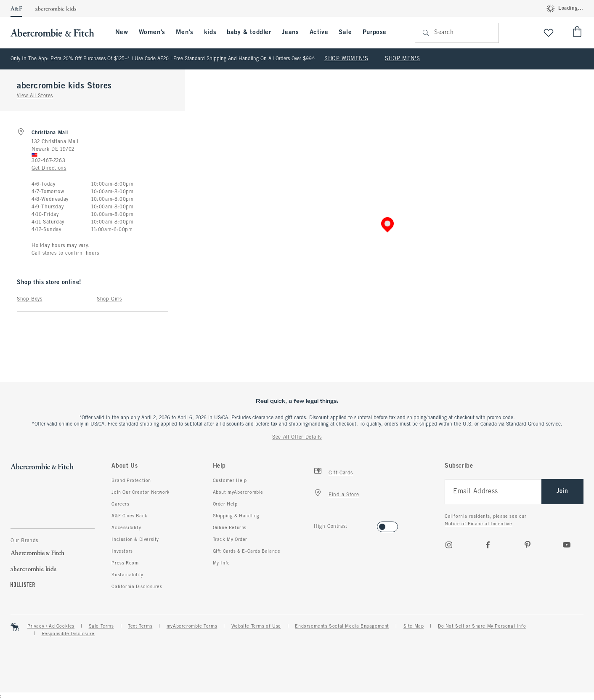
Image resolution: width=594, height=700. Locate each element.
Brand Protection (131, 481)
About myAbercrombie (238, 492)
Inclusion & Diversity (135, 540)
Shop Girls (109, 299)
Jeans (290, 32)
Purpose (375, 32)
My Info (221, 563)
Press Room (125, 563)
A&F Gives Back (129, 516)
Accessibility (126, 528)
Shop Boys (29, 299)
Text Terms (140, 626)
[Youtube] (567, 545)
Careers (120, 504)
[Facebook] (488, 545)
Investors (122, 551)
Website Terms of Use (256, 626)
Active (319, 32)
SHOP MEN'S (402, 59)
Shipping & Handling (236, 516)
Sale (345, 32)
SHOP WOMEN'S (346, 59)
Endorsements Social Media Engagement (342, 626)
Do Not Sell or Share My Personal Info (482, 626)
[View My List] (549, 33)
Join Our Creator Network (141, 492)
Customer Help (230, 481)
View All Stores (35, 96)
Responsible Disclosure (68, 634)
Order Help (225, 504)
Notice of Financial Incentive (478, 524)
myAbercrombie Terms (192, 626)
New (122, 32)
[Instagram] (449, 545)
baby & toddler (249, 32)
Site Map (414, 626)
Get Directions (49, 168)
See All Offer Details (297, 437)
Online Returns (230, 528)
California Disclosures (137, 587)
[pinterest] (528, 545)
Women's (152, 32)
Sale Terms (101, 626)
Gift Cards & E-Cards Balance (247, 551)
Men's (185, 32)
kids (210, 32)
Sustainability (127, 575)
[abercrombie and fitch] (57, 33)
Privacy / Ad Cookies (51, 626)
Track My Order (230, 540)
